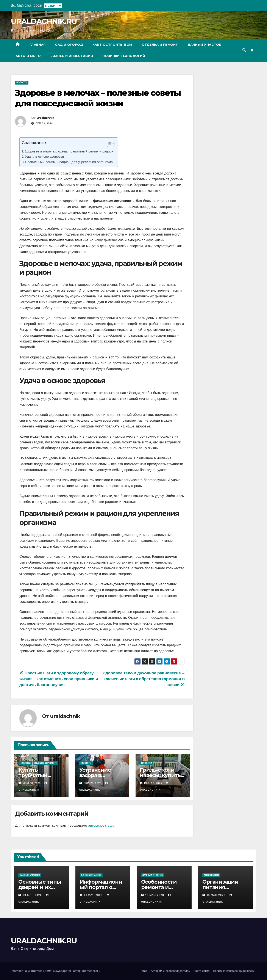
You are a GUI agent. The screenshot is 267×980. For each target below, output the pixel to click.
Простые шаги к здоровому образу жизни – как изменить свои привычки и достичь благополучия (59, 679)
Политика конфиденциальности (234, 971)
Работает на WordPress (27, 971)
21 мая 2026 (94, 895)
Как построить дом (112, 45)
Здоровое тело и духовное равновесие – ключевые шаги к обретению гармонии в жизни (144, 679)
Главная (38, 45)
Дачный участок (204, 45)
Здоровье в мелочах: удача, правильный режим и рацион (69, 151)
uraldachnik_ (46, 118)
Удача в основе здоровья (45, 157)
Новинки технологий (124, 56)
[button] (244, 50)
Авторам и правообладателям (171, 971)
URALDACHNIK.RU (44, 21)
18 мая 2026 (155, 895)
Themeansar (90, 971)
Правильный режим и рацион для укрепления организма (69, 162)
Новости (22, 82)
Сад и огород (69, 45)
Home (143, 971)
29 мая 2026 (33, 895)
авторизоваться (101, 825)
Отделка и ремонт (160, 45)
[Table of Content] (111, 143)
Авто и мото (28, 56)
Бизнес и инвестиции (72, 56)
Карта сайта (202, 971)
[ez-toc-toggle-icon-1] (109, 144)
